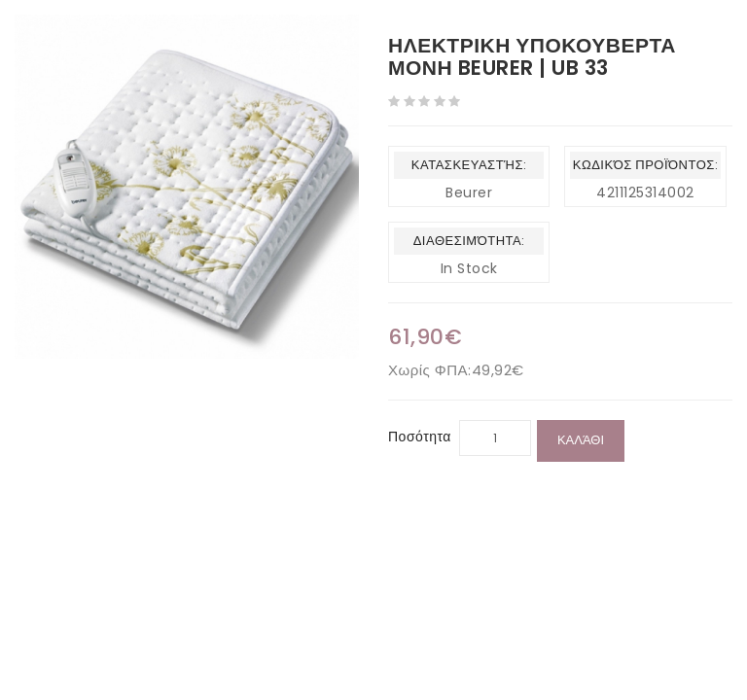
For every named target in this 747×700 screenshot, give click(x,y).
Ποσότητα (420, 437)
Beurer (469, 192)
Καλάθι (581, 440)
